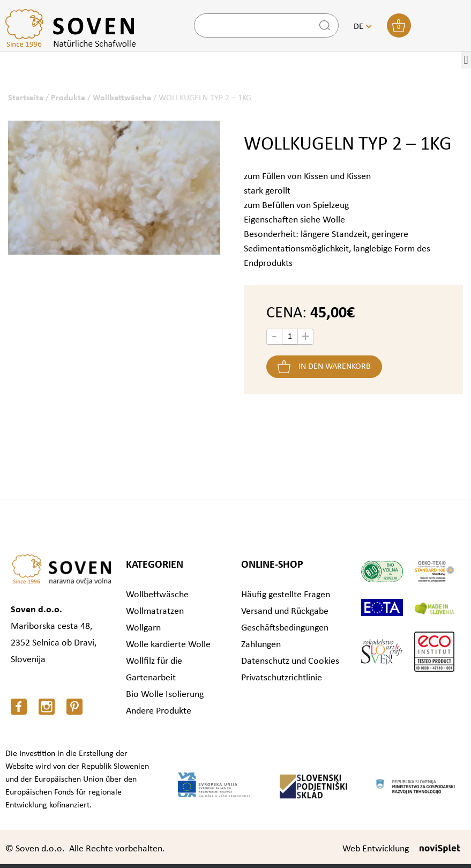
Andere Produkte (159, 711)
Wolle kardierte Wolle (168, 645)
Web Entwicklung (376, 849)
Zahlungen (261, 645)
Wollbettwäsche (122, 98)
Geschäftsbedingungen (285, 628)
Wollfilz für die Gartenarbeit (154, 670)
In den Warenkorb (335, 367)
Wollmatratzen (155, 611)
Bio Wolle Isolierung (165, 695)
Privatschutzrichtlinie (282, 678)
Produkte (68, 98)
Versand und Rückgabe (285, 611)
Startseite (26, 98)
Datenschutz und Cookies (290, 661)
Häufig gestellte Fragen (286, 595)
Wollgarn (143, 628)
